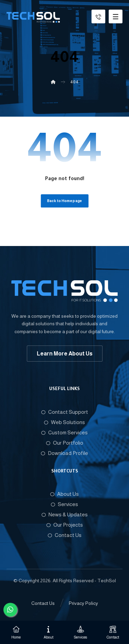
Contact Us (65, 535)
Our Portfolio (65, 443)
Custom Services (64, 432)
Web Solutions (64, 422)
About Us (64, 494)
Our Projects (65, 525)
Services (64, 504)
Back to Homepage (64, 201)
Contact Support (65, 412)
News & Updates (65, 514)
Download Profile (64, 453)
